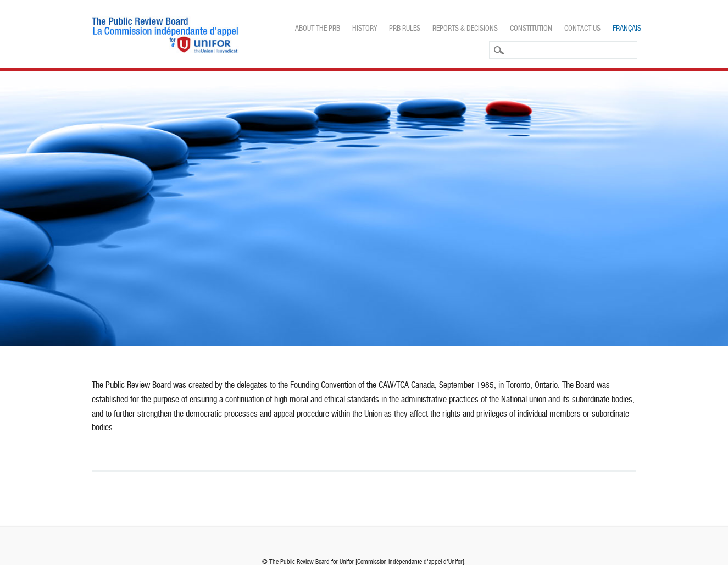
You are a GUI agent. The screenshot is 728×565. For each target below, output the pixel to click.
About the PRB (318, 28)
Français (627, 28)
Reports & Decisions (465, 28)
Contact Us (582, 28)
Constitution (531, 28)
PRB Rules (405, 28)
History (365, 28)
